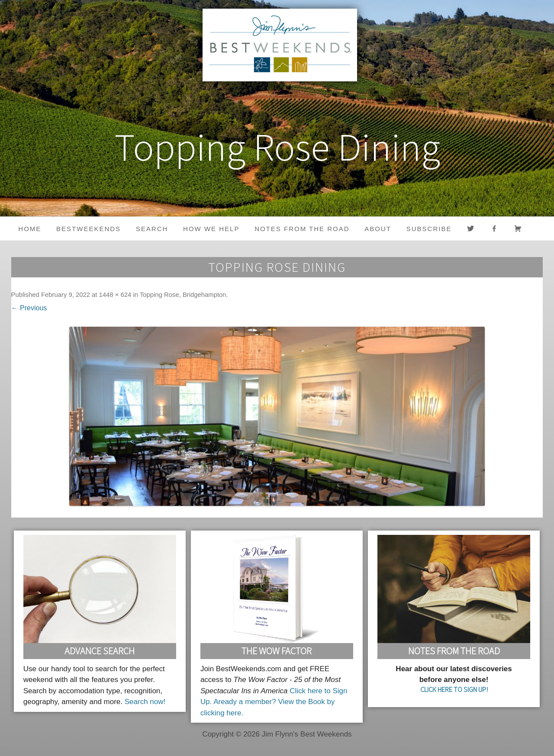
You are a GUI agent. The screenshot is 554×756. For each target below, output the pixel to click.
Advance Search (100, 651)
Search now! (145, 702)
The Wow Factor (277, 651)
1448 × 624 (115, 295)
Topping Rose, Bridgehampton (183, 295)
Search (152, 229)
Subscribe (429, 229)
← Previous (29, 308)
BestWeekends (89, 229)
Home (30, 229)
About (378, 229)
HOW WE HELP (211, 229)
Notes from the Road (302, 229)
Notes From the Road (454, 651)
